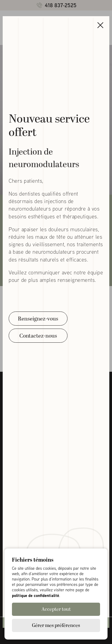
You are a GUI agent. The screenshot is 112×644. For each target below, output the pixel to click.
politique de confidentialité (36, 595)
